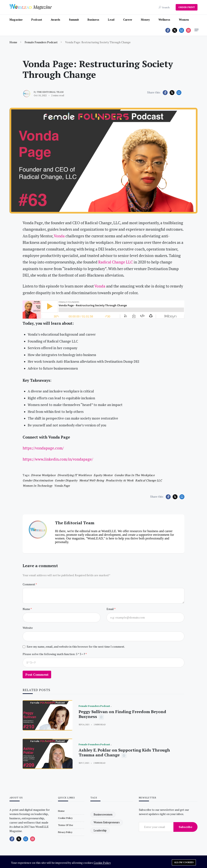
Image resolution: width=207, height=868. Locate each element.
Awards (55, 20)
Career (128, 20)
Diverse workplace (43, 475)
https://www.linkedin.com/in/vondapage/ (58, 459)
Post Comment (37, 675)
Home (13, 42)
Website (28, 628)
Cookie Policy (102, 863)
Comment (29, 584)
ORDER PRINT (187, 7)
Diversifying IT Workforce (75, 475)
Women (184, 20)
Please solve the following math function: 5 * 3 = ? (54, 654)
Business (93, 20)
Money (145, 20)
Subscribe (185, 827)
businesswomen (103, 814)
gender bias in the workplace (135, 475)
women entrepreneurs (107, 822)
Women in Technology (38, 486)
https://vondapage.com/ (43, 448)
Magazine (16, 20)
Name (27, 609)
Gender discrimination (38, 480)
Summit (74, 20)
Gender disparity (66, 480)
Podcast (37, 20)
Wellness (164, 20)
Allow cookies (184, 862)
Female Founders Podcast (41, 42)
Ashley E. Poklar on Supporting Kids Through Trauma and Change (124, 752)
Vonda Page (62, 486)
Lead (111, 20)
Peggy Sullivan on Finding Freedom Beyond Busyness (122, 714)
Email (110, 609)
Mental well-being (92, 480)
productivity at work (120, 480)
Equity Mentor (103, 475)
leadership (100, 830)
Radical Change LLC (149, 480)
